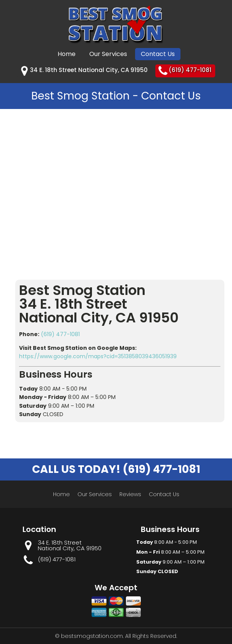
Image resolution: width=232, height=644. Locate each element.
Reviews (130, 494)
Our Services (108, 54)
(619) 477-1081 (60, 334)
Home (67, 54)
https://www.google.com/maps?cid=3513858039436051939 (98, 356)
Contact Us (158, 54)
